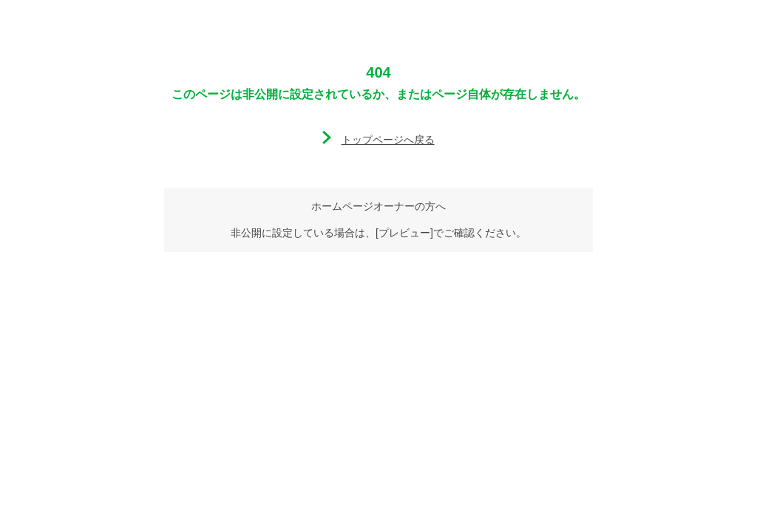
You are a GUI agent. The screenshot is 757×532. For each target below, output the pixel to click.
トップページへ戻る (388, 140)
